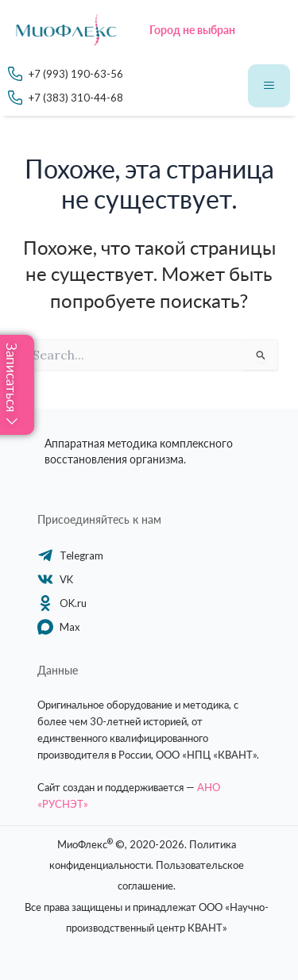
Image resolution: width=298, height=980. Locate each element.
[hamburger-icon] (269, 86)
